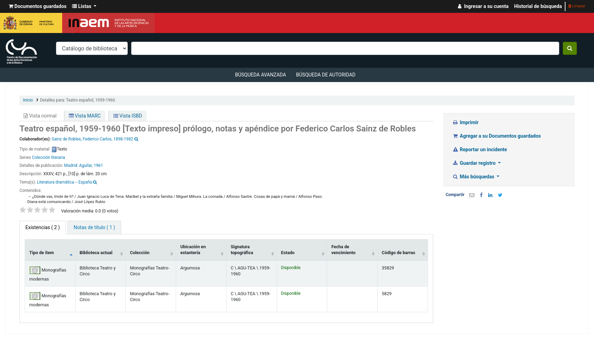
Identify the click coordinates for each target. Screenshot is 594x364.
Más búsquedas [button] (474, 177)
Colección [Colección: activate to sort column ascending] (140, 253)
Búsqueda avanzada (260, 75)
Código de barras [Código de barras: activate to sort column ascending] (398, 253)
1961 (98, 165)
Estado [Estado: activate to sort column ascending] (288, 253)
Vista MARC (85, 116)
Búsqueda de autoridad (326, 75)
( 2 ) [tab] (43, 227)
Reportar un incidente (480, 149)
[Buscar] (570, 48)
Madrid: (72, 165)
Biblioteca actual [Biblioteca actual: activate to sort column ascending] (96, 253)
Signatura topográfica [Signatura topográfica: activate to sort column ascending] (242, 250)
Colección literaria (49, 157)
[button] (38, 6)
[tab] (94, 228)
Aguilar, (86, 165)
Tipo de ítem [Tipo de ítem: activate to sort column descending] (42, 253)
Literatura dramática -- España (64, 182)
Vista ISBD (128, 116)
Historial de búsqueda (538, 6)
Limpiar (577, 6)
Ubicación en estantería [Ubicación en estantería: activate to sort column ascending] (193, 250)
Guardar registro (475, 163)
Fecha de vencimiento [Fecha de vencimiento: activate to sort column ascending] (343, 250)
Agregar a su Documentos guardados (497, 136)
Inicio (28, 100)
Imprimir (465, 122)
